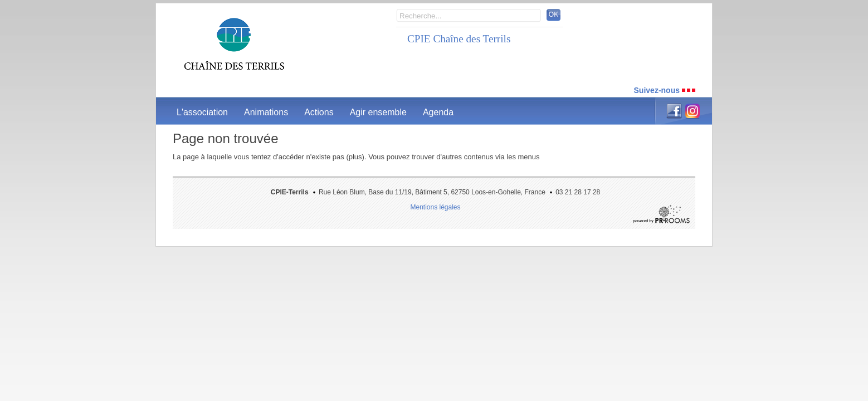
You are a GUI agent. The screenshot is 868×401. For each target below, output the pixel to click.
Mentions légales (435, 207)
